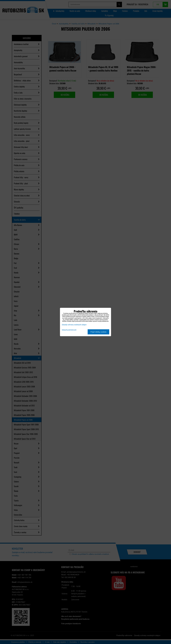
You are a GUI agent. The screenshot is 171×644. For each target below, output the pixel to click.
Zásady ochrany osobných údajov (74, 325)
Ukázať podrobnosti (69, 330)
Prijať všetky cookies (99, 332)
